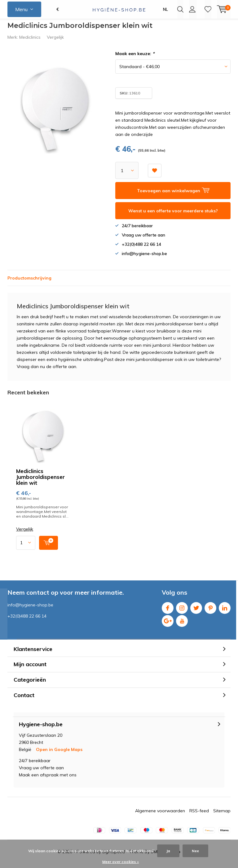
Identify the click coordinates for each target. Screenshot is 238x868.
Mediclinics (30, 42)
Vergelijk (55, 42)
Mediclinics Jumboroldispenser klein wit (40, 481)
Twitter (196, 611)
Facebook (168, 611)
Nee (195, 851)
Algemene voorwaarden (160, 815)
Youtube (182, 624)
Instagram (182, 611)
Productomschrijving (29, 283)
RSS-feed (199, 815)
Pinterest (210, 611)
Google (168, 624)
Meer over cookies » (121, 862)
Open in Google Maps (59, 754)
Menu (21, 9)
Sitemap (222, 815)
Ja (168, 851)
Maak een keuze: (135, 58)
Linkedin (225, 611)
